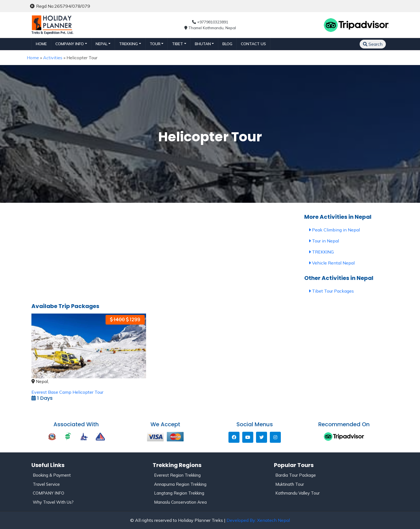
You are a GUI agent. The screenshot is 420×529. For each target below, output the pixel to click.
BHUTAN (203, 44)
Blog (227, 44)
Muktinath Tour (290, 484)
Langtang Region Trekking (179, 493)
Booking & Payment (52, 475)
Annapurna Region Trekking (180, 484)
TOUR (155, 44)
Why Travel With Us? (53, 502)
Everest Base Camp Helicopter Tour (67, 392)
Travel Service (46, 484)
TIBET (177, 44)
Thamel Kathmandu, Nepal (210, 28)
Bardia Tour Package (296, 475)
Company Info (70, 44)
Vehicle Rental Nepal (332, 263)
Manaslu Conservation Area (180, 502)
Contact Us (253, 44)
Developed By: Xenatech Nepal (258, 520)
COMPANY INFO (49, 493)
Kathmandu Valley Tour (297, 493)
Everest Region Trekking (177, 475)
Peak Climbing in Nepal (334, 230)
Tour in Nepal (324, 241)
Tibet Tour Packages (331, 291)
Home (41, 44)
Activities (42, 58)
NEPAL (102, 44)
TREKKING (128, 44)
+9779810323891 (210, 22)
